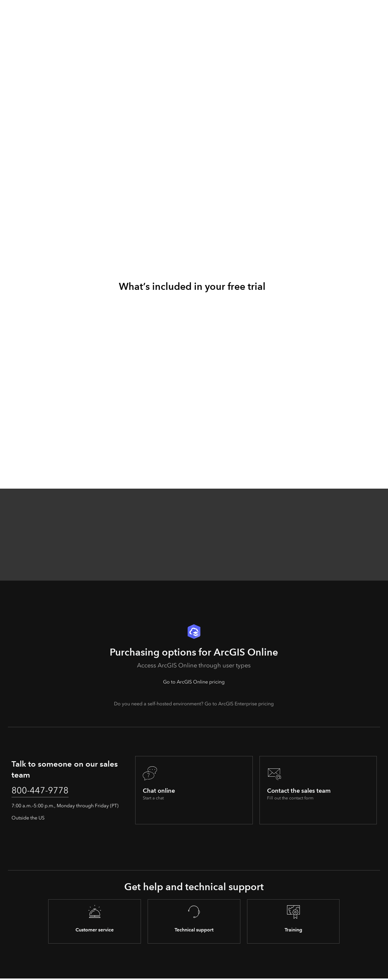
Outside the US (28, 819)
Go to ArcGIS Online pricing (194, 682)
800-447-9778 (43, 792)
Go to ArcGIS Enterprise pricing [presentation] (239, 704)
